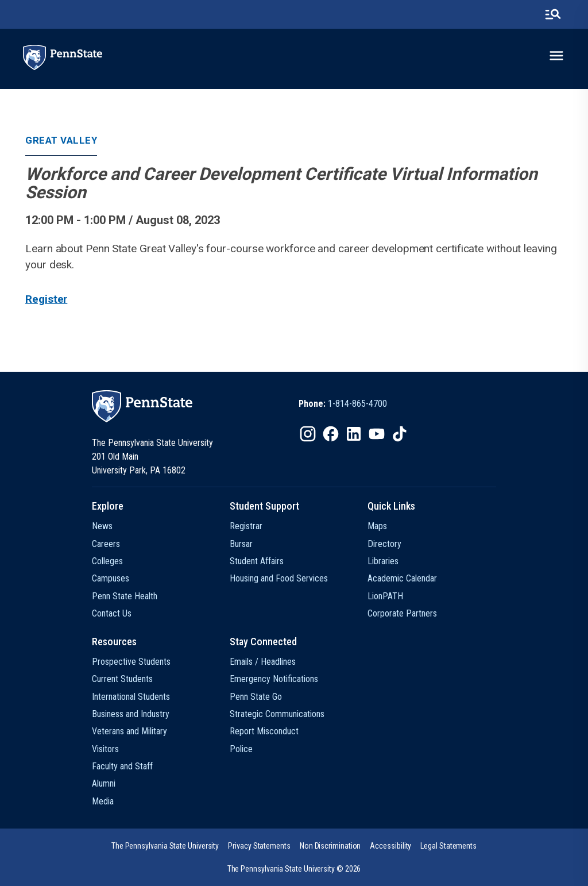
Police (241, 749)
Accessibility (390, 846)
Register (46, 299)
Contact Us (112, 613)
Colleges (107, 561)
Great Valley (61, 140)
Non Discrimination (330, 846)
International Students (131, 697)
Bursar (241, 544)
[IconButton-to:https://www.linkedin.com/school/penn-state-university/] (354, 434)
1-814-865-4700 (357, 404)
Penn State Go (256, 697)
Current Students (122, 679)
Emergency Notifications (274, 679)
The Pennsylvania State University (165, 846)
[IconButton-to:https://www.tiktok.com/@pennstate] (400, 434)
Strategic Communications (277, 714)
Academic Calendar (402, 578)
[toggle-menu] (556, 56)
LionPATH (385, 596)
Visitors (105, 749)
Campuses (111, 578)
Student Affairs (257, 561)
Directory (384, 544)
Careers (106, 544)
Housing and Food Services (279, 578)
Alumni (104, 783)
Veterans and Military (129, 731)
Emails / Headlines (263, 662)
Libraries (383, 561)
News (102, 526)
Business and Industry (131, 714)
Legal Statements (448, 846)
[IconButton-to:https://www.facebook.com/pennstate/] (331, 434)
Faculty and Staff (122, 766)
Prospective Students (131, 662)
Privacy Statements (259, 846)
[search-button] (553, 14)
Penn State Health (125, 596)
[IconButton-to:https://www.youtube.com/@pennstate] (377, 434)
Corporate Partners (402, 613)
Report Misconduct (264, 731)
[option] (343, 404)
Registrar (246, 526)
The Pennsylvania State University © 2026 (294, 869)
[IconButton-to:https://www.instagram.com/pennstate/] (308, 434)
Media (103, 801)
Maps (377, 526)
